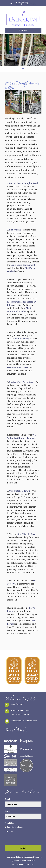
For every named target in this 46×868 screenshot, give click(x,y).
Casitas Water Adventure (21, 382)
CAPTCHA (9, 831)
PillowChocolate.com (23, 861)
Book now (23, 30)
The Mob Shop (22, 339)
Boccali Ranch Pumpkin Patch (24, 183)
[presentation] (23, 838)
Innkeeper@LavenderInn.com (24, 721)
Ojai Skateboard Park (20, 491)
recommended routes (18, 367)
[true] (23, 804)
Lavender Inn (26, 857)
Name (7, 811)
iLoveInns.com (18, 864)
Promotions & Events (15, 827)
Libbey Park (15, 230)
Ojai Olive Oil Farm (27, 534)
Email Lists (10, 823)
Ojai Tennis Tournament (23, 265)
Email (7, 799)
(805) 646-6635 (17, 704)
